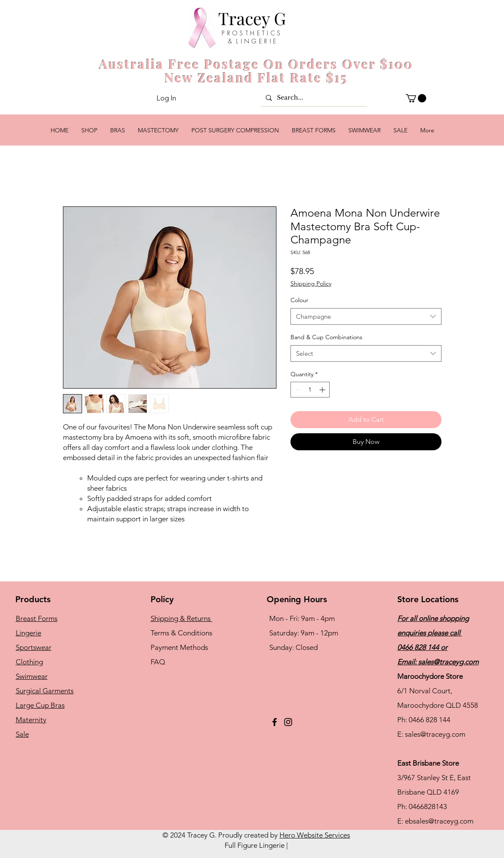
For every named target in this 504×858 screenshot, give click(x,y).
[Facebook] (275, 722)
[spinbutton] (310, 390)
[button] (416, 98)
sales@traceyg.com (448, 662)
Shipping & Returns (181, 618)
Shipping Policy (311, 283)
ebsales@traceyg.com (439, 821)
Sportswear (34, 647)
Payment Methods (180, 647)
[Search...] (313, 98)
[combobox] (366, 316)
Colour (299, 300)
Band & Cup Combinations (326, 337)
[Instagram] (288, 722)
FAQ (158, 662)
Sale (22, 734)
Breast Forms (37, 618)
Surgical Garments (45, 691)
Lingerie (28, 633)
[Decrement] (297, 390)
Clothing (29, 662)
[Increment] (323, 390)
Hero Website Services (315, 835)
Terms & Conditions (181, 633)
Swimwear (32, 676)
